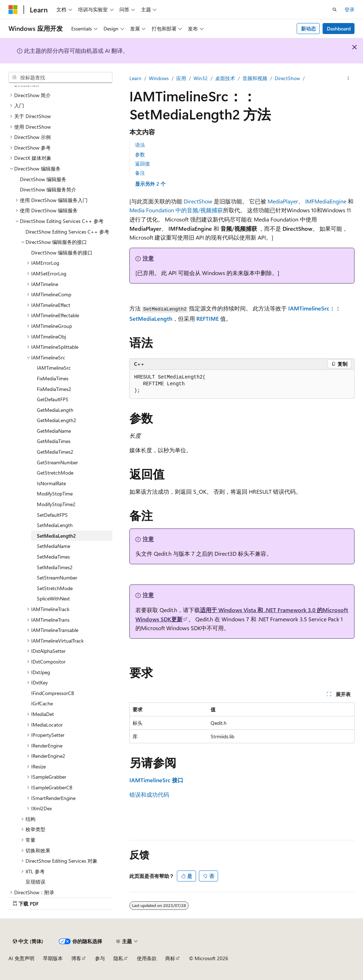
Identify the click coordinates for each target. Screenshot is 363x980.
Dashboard (339, 29)
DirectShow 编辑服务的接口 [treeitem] (62, 253)
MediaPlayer (283, 201)
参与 (100, 958)
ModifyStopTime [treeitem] (55, 494)
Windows (159, 78)
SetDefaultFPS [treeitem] (52, 515)
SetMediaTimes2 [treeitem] (55, 567)
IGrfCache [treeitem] (42, 703)
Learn (135, 78)
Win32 (201, 78)
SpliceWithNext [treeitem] (53, 598)
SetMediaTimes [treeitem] (53, 557)
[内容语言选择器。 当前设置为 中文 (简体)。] (28, 941)
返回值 (143, 164)
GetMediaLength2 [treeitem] (57, 420)
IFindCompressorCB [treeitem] (53, 693)
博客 (76, 958)
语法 (140, 145)
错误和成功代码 (149, 794)
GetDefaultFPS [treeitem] (53, 399)
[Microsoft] (13, 10)
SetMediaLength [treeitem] (55, 525)
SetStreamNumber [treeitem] (57, 578)
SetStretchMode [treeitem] (55, 588)
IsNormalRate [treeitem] (51, 483)
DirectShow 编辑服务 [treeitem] (43, 179)
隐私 (118, 958)
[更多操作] (348, 78)
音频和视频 (255, 78)
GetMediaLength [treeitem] (55, 410)
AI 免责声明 (21, 958)
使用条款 (147, 958)
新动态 (308, 29)
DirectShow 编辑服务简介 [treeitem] (48, 189)
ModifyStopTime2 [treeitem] (56, 504)
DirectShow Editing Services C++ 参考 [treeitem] (67, 232)
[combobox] (60, 78)
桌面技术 (225, 78)
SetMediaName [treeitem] (54, 546)
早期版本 (53, 958)
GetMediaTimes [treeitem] (54, 441)
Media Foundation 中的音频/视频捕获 (176, 210)
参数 (140, 154)
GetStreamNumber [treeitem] (57, 462)
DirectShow (287, 78)
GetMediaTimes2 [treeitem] (55, 452)
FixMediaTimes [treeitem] (53, 378)
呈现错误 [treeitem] (35, 882)
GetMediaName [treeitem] (54, 431)
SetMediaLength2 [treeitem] (56, 536)
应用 (181, 78)
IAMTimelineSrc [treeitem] (54, 368)
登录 (350, 9)
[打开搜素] (335, 10)
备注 (140, 173)
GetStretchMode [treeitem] (55, 473)
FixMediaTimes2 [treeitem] (54, 389)
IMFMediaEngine (326, 201)
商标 (170, 958)
